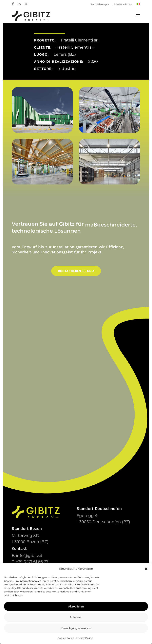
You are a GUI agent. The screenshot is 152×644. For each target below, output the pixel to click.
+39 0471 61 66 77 (32, 562)
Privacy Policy (84, 638)
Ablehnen (76, 617)
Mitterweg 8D (25, 536)
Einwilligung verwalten (76, 628)
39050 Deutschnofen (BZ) (103, 522)
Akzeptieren (76, 606)
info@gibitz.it (29, 556)
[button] (146, 569)
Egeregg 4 (87, 516)
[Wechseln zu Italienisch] (138, 4)
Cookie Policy (66, 638)
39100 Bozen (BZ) (30, 542)
